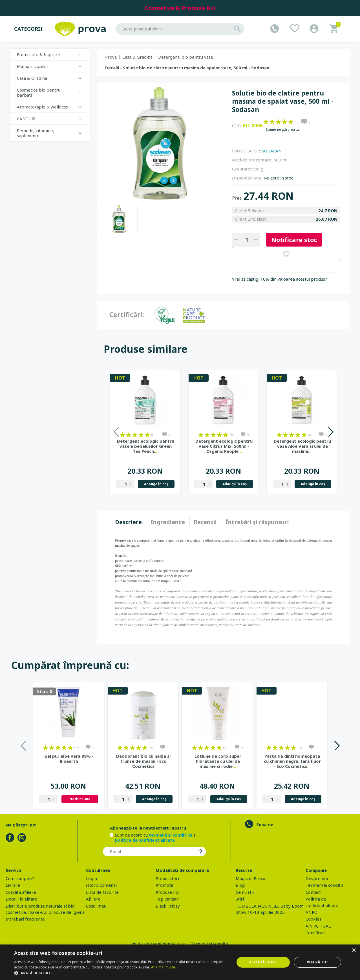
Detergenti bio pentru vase (186, 57)
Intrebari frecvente (25, 919)
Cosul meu (96, 906)
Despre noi (317, 878)
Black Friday (168, 906)
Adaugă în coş (156, 484)
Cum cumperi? (20, 878)
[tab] (131, 522)
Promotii (164, 885)
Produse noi (167, 892)
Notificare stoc (294, 240)
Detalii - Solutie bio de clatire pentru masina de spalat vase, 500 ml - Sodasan (187, 68)
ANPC (311, 912)
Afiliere (93, 899)
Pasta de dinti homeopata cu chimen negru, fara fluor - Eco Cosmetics (292, 761)
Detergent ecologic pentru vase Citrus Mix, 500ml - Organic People (224, 446)
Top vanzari (167, 899)
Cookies (313, 919)
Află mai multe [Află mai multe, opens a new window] (163, 967)
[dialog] (180, 962)
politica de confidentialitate (145, 840)
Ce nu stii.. (246, 892)
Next (331, 432)
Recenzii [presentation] (205, 522)
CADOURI (26, 119)
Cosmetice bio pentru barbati (39, 92)
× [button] (354, 951)
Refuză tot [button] (317, 962)
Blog (240, 885)
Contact (313, 892)
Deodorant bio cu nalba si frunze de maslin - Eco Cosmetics (143, 761)
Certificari (315, 933)
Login (91, 878)
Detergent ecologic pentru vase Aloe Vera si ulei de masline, (302, 446)
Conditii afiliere (21, 892)
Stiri (240, 899)
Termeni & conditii (324, 885)
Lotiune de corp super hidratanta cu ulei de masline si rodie (218, 761)
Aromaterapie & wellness (42, 107)
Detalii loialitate (21, 899)
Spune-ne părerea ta (282, 130)
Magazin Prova (250, 878)
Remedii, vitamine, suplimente (36, 133)
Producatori (167, 878)
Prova (111, 57)
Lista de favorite (102, 892)
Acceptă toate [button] (263, 962)
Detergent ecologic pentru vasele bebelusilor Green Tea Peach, (146, 446)
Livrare (13, 885)
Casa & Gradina (32, 78)
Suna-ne (265, 824)
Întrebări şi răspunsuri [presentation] (257, 522)
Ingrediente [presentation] (168, 522)
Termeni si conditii (209, 944)
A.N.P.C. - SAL (318, 926)
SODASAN (272, 151)
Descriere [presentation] (128, 522)
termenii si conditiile (171, 835)
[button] (121, 973)
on (266, 122)
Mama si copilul (32, 66)
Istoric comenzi (101, 885)
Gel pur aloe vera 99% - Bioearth (69, 759)
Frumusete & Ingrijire (38, 54)
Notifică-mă (80, 799)
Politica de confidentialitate (159, 944)
